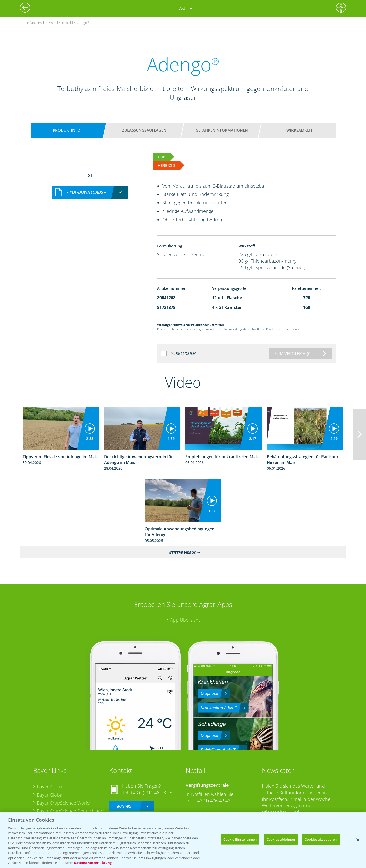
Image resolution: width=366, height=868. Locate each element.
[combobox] (90, 192)
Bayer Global (50, 795)
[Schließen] (358, 840)
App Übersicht (185, 620)
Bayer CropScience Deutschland (70, 811)
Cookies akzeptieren (321, 839)
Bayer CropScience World (63, 803)
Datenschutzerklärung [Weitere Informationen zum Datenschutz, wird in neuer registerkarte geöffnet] (93, 863)
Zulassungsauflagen (144, 130)
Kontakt (124, 806)
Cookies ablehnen (281, 839)
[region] (183, 840)
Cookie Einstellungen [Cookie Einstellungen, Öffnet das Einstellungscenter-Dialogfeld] (240, 839)
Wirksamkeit (299, 130)
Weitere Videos (182, 552)
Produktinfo (67, 130)
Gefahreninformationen (222, 130)
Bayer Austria (51, 787)
